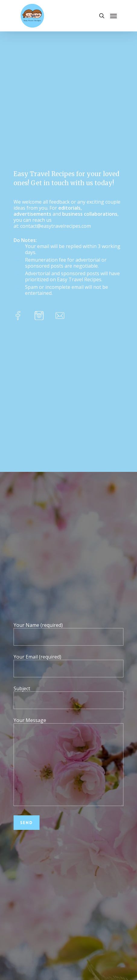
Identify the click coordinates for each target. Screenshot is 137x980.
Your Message (68, 762)
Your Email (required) (68, 665)
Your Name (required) (68, 634)
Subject (68, 697)
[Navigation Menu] (113, 16)
